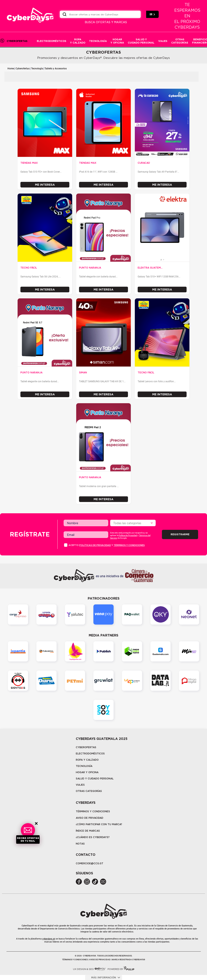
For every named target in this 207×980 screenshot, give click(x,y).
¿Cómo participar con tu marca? (99, 824)
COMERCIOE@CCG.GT (90, 863)
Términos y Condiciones (93, 811)
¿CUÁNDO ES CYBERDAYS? (93, 837)
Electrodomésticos (90, 753)
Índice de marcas (88, 831)
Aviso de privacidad (90, 818)
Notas (80, 844)
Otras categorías (89, 791)
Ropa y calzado (87, 760)
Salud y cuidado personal (95, 778)
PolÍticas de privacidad (95, 545)
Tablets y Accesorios (56, 69)
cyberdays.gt (49, 939)
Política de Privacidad (128, 535)
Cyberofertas (23, 69)
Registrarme (180, 534)
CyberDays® (28, 926)
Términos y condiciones (129, 545)
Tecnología (37, 69)
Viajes (80, 785)
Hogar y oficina (87, 772)
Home (11, 69)
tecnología (84, 766)
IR (152, 14)
